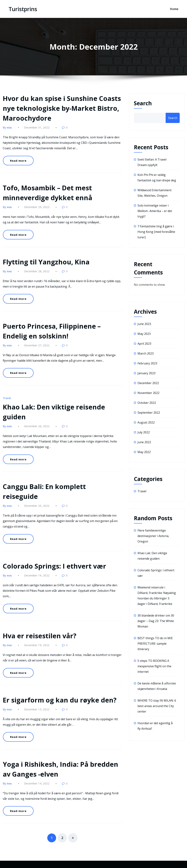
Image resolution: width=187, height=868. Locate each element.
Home (174, 9)
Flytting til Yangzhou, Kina (46, 262)
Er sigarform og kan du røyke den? (60, 700)
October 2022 (147, 403)
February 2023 (147, 363)
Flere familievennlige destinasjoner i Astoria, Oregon (153, 536)
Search (143, 103)
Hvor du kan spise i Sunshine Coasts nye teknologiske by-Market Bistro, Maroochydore (62, 108)
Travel (7, 398)
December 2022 (148, 383)
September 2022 (149, 413)
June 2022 (144, 442)
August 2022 (146, 422)
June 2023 (144, 324)
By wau (7, 127)
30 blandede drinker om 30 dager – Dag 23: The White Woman (156, 621)
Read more (18, 161)
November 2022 (148, 393)
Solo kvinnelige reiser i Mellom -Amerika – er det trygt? (155, 211)
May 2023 (144, 334)
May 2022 (144, 452)
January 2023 (146, 373)
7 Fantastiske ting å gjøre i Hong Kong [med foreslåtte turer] (156, 232)
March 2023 (146, 353)
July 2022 (144, 432)
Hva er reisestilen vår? (40, 636)
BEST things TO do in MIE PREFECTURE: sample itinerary (155, 644)
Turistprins (23, 9)
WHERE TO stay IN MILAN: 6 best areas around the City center (157, 706)
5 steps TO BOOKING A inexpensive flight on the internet (154, 666)
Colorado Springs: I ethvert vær (54, 566)
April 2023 (144, 344)
